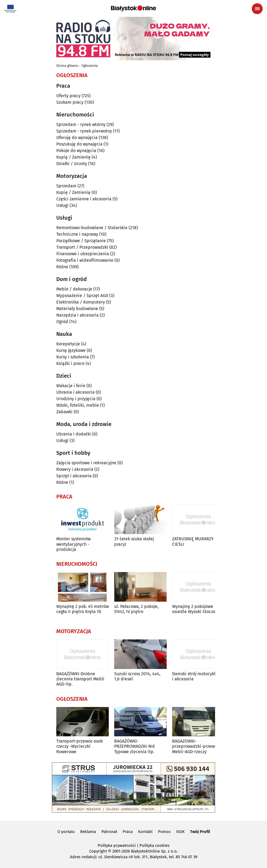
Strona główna (67, 66)
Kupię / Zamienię (73, 157)
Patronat (109, 832)
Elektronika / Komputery (81, 302)
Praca (128, 832)
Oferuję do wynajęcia (77, 138)
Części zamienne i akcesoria (84, 199)
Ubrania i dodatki (74, 434)
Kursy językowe (71, 350)
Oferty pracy (68, 96)
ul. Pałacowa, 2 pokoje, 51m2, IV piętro (136, 609)
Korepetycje (68, 344)
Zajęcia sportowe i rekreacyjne (86, 463)
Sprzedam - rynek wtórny (81, 124)
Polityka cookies (154, 845)
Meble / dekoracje (74, 289)
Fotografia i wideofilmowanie (85, 260)
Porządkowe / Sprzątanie (81, 241)
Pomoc (164, 832)
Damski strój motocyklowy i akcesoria (198, 676)
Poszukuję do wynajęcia (79, 144)
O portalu (66, 832)
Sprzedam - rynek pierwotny (84, 131)
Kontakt (145, 832)
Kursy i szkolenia (73, 357)
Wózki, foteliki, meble (78, 405)
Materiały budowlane (77, 309)
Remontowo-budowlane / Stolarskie (92, 228)
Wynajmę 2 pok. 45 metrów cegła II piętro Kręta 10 (83, 609)
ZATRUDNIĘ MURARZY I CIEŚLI (194, 541)
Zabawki (64, 412)
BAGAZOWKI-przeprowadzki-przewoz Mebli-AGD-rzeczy (195, 746)
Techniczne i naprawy (77, 234)
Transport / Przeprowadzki (82, 247)
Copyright (98, 851)
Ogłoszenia (90, 66)
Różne (62, 267)
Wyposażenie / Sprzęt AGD (82, 296)
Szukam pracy (70, 102)
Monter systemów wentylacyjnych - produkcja (73, 544)
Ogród (62, 322)
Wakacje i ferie (71, 386)
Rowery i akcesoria (75, 469)
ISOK (180, 832)
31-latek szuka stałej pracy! (134, 541)
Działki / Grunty (72, 164)
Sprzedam (66, 186)
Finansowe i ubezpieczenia (83, 254)
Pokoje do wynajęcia (76, 151)
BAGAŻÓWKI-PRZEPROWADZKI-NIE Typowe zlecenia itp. (135, 746)
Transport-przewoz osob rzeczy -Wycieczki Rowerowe (80, 746)
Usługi (62, 205)
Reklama (88, 832)
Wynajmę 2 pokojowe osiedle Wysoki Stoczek (195, 609)
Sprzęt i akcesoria (74, 476)
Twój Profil (200, 832)
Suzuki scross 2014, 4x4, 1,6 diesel (137, 676)
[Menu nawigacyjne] (257, 9)
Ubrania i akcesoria (75, 392)
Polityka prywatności (117, 845)
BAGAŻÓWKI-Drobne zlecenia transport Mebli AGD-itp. (80, 679)
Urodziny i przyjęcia (76, 399)
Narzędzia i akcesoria (77, 315)
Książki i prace (70, 363)
